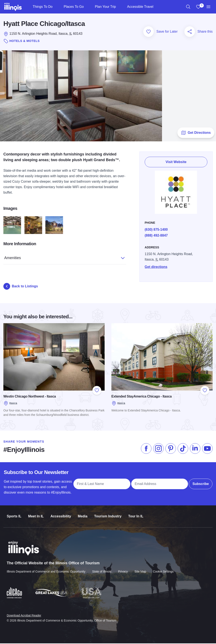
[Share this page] (190, 32)
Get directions (156, 268)
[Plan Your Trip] (119, 7)
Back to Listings (21, 287)
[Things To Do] (56, 7)
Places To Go (74, 7)
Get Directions (196, 133)
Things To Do (43, 7)
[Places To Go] (87, 7)
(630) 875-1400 (156, 230)
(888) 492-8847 (156, 236)
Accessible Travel (140, 7)
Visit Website (176, 163)
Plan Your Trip (105, 7)
